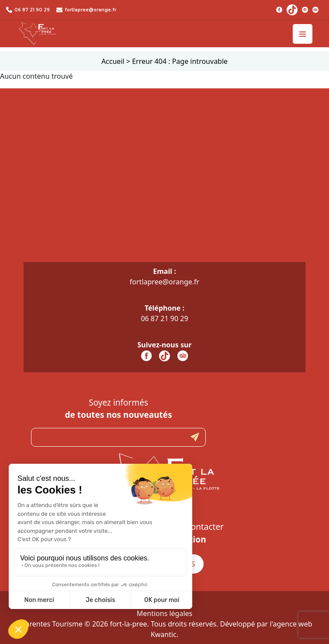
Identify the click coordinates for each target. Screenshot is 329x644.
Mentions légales (165, 613)
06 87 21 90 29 (32, 10)
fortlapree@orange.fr (90, 10)
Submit (195, 437)
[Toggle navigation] (303, 34)
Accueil (113, 61)
